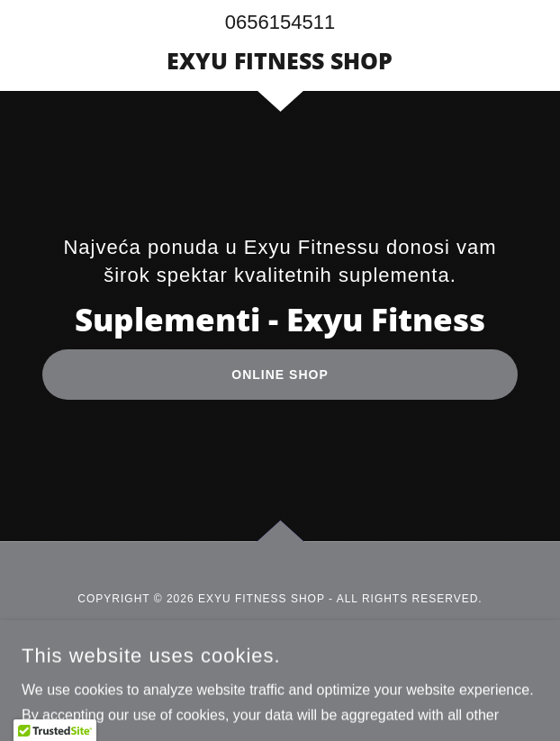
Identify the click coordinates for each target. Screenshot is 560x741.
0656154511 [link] (280, 22)
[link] (280, 60)
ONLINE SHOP (280, 375)
